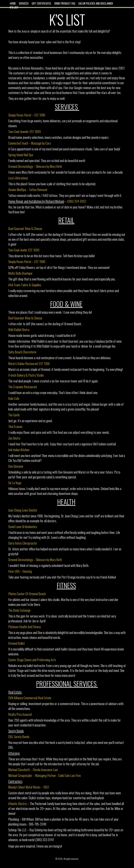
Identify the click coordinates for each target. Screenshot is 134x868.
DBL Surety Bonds (19, 737)
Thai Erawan (15, 426)
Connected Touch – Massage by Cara (30, 143)
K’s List (14, 7)
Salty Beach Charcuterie (23, 352)
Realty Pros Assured (20, 714)
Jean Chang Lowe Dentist (23, 510)
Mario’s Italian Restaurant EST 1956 (29, 363)
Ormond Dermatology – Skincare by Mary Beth (35, 166)
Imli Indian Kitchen (19, 450)
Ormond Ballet (17, 643)
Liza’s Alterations (18, 178)
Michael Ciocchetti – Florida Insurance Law (33, 770)
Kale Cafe (14, 398)
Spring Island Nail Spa (21, 155)
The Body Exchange (19, 610)
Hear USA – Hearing (20, 571)
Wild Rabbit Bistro (19, 330)
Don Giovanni (16, 466)
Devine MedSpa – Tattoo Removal (28, 190)
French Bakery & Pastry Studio (26, 375)
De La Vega (15, 483)
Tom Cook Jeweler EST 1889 (24, 131)
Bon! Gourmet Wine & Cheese (26, 229)
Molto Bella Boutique (20, 273)
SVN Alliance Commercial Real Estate (30, 698)
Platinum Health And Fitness (25, 627)
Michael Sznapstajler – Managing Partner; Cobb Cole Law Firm (45, 775)
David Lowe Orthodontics (23, 527)
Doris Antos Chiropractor (23, 543)
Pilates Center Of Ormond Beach (27, 594)
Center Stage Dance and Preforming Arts (32, 660)
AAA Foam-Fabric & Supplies (25, 285)
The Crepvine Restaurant (23, 387)
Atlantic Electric (18, 803)
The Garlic (14, 415)
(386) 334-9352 (77, 201)
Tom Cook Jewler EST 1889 (24, 250)
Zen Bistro (15, 438)
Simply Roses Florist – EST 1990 (27, 115)
